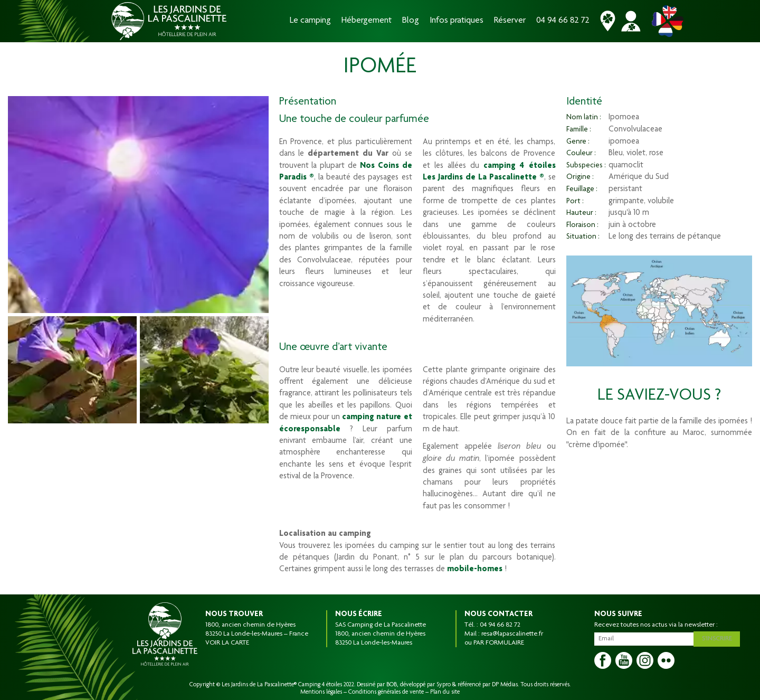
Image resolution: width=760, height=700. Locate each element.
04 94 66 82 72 (563, 21)
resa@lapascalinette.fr (512, 634)
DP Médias (505, 685)
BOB (392, 685)
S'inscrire (719, 638)
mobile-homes (475, 570)
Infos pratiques (457, 21)
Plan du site (445, 692)
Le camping (310, 21)
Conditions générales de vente (386, 692)
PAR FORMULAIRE (499, 643)
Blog (411, 21)
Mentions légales (321, 692)
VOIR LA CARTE (227, 643)
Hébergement (367, 21)
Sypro (444, 685)
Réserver (510, 21)
